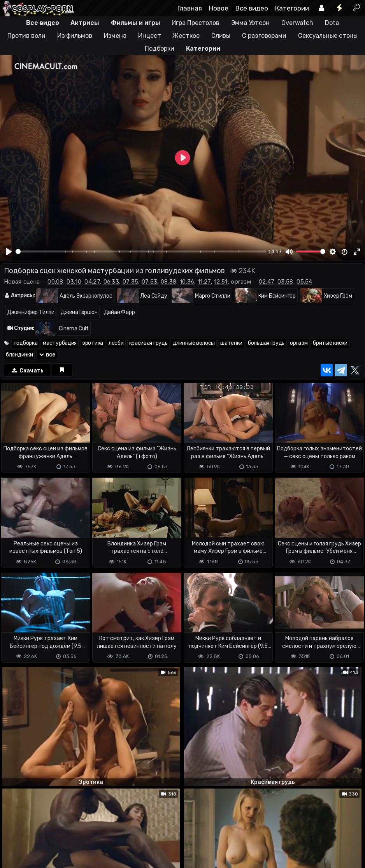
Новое (219, 8)
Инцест (149, 36)
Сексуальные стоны (328, 36)
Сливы (221, 36)
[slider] (141, 251)
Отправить (31, 798)
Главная (190, 8)
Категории (292, 8)
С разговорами (264, 36)
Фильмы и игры (136, 23)
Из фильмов (75, 36)
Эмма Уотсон (250, 23)
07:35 (131, 282)
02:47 (267, 282)
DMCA (12, 831)
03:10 (74, 282)
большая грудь (266, 343)
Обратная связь (81, 831)
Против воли (26, 36)
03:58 (285, 282)
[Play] (9, 252)
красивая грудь (148, 343)
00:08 (55, 282)
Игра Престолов (196, 23)
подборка (26, 343)
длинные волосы (194, 343)
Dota (332, 23)
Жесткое (186, 36)
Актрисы (85, 23)
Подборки (159, 49)
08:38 (169, 282)
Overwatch (297, 23)
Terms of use (40, 831)
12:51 (221, 282)
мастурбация (60, 343)
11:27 (204, 282)
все (47, 355)
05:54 (304, 282)
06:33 (111, 282)
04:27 (92, 282)
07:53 (150, 282)
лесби (116, 343)
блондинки (19, 355)
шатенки (231, 343)
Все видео (252, 8)
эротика (93, 343)
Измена (115, 36)
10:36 (187, 282)
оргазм (299, 343)
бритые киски (330, 343)
